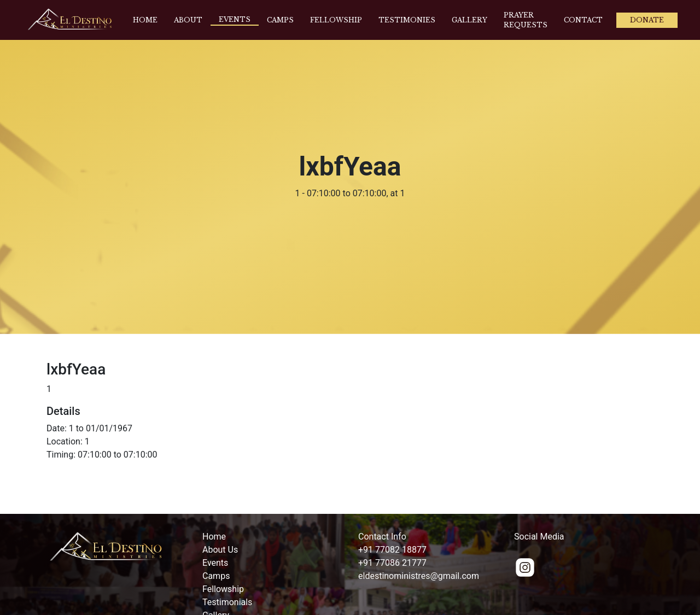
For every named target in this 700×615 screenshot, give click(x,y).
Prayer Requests (526, 20)
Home (145, 20)
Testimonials (227, 602)
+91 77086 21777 (392, 563)
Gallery (469, 20)
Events (235, 19)
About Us (220, 550)
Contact (583, 20)
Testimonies (407, 20)
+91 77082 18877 (392, 550)
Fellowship (336, 20)
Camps (280, 20)
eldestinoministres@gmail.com (419, 576)
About (188, 20)
